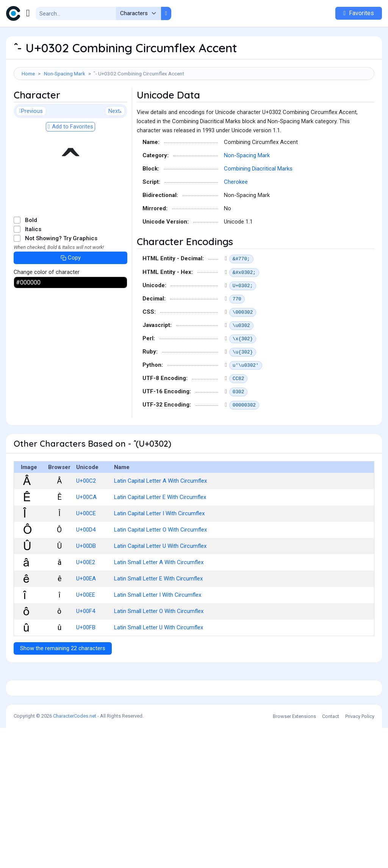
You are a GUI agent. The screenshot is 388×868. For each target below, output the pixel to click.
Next (115, 145)
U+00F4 (86, 645)
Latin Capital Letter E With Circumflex (160, 531)
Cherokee (236, 216)
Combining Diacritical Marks (258, 203)
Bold (31, 254)
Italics (33, 263)
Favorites (359, 13)
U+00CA (86, 531)
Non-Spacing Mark (65, 74)
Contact (331, 856)
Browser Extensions (294, 856)
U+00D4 (86, 564)
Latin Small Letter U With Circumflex (159, 662)
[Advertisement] (194, 105)
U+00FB (86, 662)
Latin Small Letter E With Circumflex (158, 613)
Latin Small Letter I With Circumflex (158, 629)
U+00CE (86, 547)
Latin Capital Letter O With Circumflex (160, 564)
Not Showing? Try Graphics (61, 272)
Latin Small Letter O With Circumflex (159, 645)
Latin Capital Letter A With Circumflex (160, 515)
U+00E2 (86, 596)
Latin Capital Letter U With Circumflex (160, 580)
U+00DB (86, 580)
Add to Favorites (70, 161)
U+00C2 (86, 515)
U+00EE (86, 629)
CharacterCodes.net (75, 856)
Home (28, 74)
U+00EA (86, 613)
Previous (31, 145)
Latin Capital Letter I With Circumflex (159, 547)
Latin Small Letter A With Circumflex (159, 596)
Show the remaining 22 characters (63, 682)
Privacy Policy (360, 856)
